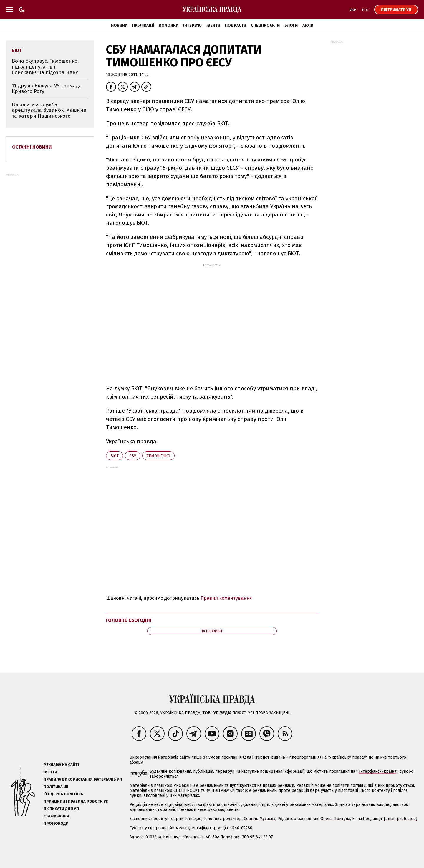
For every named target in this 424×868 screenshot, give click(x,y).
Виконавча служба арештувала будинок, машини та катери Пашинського (49, 110)
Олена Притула (335, 819)
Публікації (143, 25)
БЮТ (115, 456)
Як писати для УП (61, 809)
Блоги (291, 25)
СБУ (133, 456)
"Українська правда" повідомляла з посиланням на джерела (207, 411)
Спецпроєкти (265, 25)
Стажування (56, 816)
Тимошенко (158, 456)
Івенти (213, 25)
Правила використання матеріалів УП (83, 779)
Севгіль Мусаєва (260, 819)
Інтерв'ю (192, 25)
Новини (119, 25)
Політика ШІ (56, 787)
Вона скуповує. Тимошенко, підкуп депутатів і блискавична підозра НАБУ (45, 67)
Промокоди (56, 823)
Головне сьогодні (129, 620)
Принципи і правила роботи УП (76, 801)
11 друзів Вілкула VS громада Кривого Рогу (47, 89)
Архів (308, 25)
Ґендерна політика (63, 794)
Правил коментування (226, 598)
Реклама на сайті (61, 765)
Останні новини (32, 147)
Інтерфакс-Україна (378, 771)
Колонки (169, 25)
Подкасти (236, 25)
